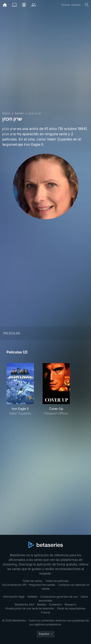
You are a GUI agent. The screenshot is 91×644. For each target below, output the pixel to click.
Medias (42, 605)
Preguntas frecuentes (42, 585)
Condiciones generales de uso (59, 597)
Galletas (33, 597)
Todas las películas (57, 581)
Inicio (6, 113)
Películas (12, 333)
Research (70, 605)
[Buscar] (87, 5)
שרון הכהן (35, 113)
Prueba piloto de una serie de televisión (30, 608)
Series (19, 113)
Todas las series (32, 581)
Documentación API (14, 585)
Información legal (14, 597)
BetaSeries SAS (24, 605)
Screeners (55, 605)
